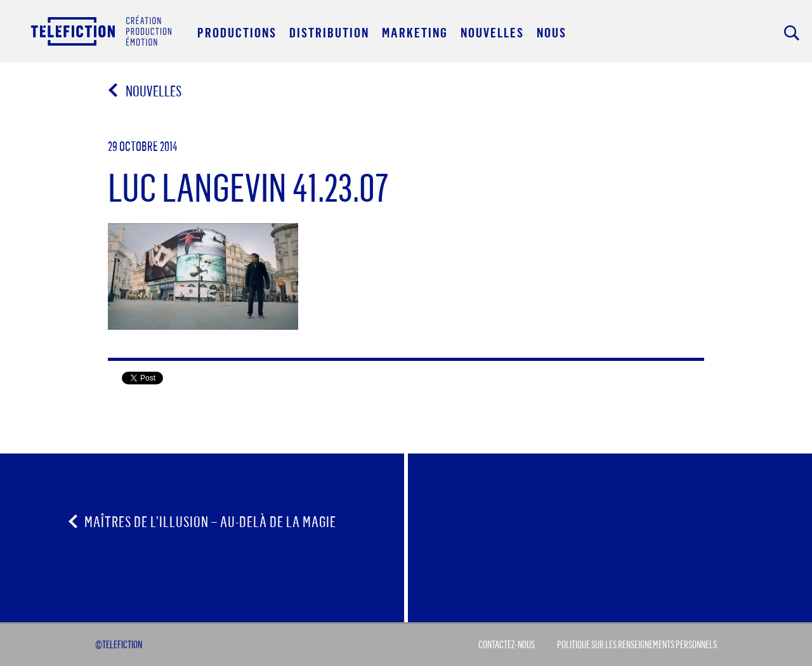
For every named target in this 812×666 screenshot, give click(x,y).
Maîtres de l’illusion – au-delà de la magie (210, 521)
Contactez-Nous (507, 644)
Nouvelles (147, 91)
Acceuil (101, 31)
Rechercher (792, 33)
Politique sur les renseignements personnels (637, 644)
